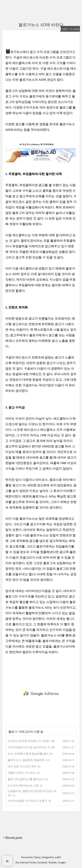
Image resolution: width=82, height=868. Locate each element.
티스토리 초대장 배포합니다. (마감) (29, 741)
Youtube (52, 862)
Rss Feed (20, 862)
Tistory (37, 857)
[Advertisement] (41, 693)
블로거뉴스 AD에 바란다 (41, 25)
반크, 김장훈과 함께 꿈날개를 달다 (28, 754)
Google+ (62, 862)
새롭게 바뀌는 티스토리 (22, 773)
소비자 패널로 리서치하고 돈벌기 (27, 801)
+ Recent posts (13, 838)
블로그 (13, 732)
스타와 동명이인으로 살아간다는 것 (29, 747)
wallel (58, 857)
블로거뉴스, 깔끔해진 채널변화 (26, 760)
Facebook (42, 862)
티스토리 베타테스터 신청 (23, 786)
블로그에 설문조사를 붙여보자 (26, 779)
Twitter (33, 862)
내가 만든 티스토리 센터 (22, 766)
